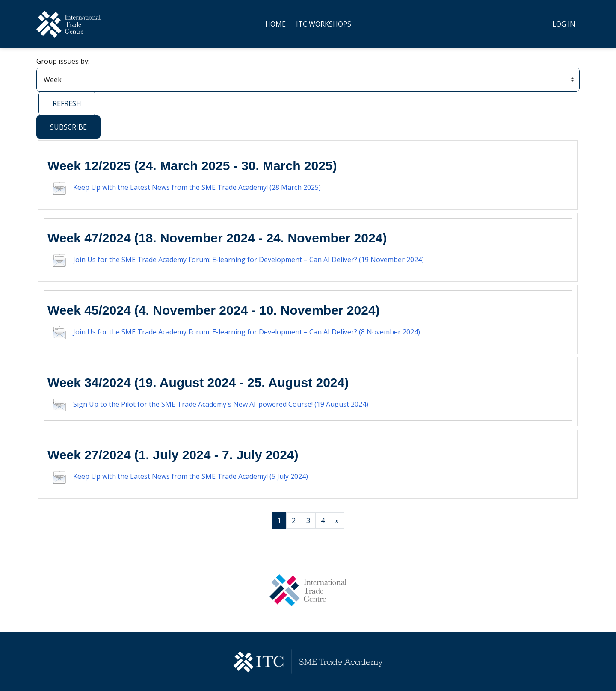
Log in (564, 24)
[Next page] (337, 520)
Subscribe (68, 127)
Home (275, 24)
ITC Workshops (324, 24)
